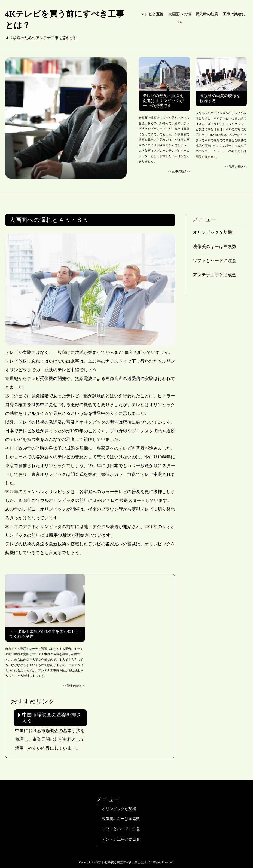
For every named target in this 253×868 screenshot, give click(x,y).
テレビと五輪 (152, 14)
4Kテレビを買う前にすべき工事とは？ (65, 19)
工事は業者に (234, 14)
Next (117, 120)
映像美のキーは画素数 (215, 246)
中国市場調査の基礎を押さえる (51, 718)
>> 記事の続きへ (179, 171)
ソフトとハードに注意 (215, 261)
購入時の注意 (207, 14)
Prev (15, 120)
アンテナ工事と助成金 (215, 275)
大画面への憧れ (180, 18)
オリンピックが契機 (212, 232)
